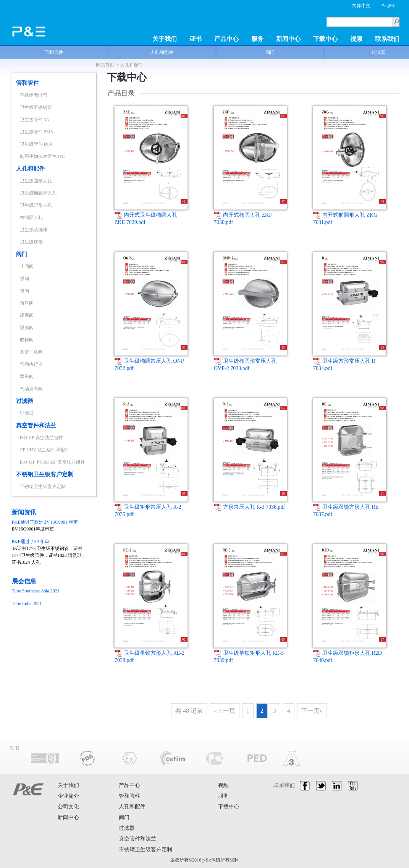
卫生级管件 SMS (36, 132)
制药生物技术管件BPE (42, 156)
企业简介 (68, 796)
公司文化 (68, 807)
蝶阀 (24, 279)
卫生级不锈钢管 (36, 107)
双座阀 (27, 376)
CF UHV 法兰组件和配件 (45, 450)
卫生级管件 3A (35, 120)
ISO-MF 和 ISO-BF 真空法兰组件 (53, 462)
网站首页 (105, 65)
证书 (196, 39)
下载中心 (325, 39)
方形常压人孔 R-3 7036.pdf (249, 507)
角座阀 (27, 303)
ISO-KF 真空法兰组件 (42, 438)
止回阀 (27, 266)
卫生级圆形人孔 (36, 181)
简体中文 (361, 6)
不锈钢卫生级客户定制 (45, 474)
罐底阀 (27, 315)
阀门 (270, 52)
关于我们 (165, 39)
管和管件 (54, 52)
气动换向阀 (31, 389)
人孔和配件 (162, 52)
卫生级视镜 (31, 242)
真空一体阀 (31, 352)
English (389, 6)
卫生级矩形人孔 (36, 205)
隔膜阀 (27, 328)
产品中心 (226, 39)
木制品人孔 (31, 217)
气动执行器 (31, 364)
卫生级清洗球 (34, 230)
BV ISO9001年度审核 (50, 525)
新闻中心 (288, 39)
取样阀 (27, 340)
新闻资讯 (24, 512)
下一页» (312, 711)
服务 (257, 39)
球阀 (24, 291)
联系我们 (387, 39)
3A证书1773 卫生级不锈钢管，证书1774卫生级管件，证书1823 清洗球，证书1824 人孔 (50, 552)
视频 (356, 39)
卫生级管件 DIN (36, 144)
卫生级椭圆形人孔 (38, 193)
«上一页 (225, 711)
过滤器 (25, 401)
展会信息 (24, 581)
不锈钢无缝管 (34, 95)
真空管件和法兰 (36, 425)
